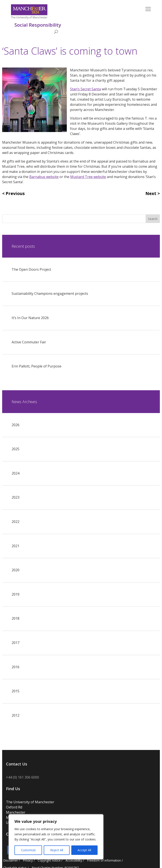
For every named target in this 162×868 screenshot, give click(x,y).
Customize (28, 850)
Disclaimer (11, 860)
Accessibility (74, 860)
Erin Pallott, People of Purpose (37, 366)
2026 (16, 425)
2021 (16, 546)
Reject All (57, 850)
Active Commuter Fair (29, 342)
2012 (16, 715)
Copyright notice (49, 860)
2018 (16, 618)
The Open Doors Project (31, 269)
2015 (16, 691)
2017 (16, 643)
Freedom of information (104, 860)
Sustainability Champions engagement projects (50, 293)
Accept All (84, 850)
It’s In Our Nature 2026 (30, 318)
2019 (16, 594)
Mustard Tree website (88, 177)
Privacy (28, 860)
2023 (16, 497)
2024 (16, 473)
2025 (16, 449)
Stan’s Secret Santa (85, 89)
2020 (16, 570)
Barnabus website (44, 177)
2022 (16, 522)
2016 (16, 667)
